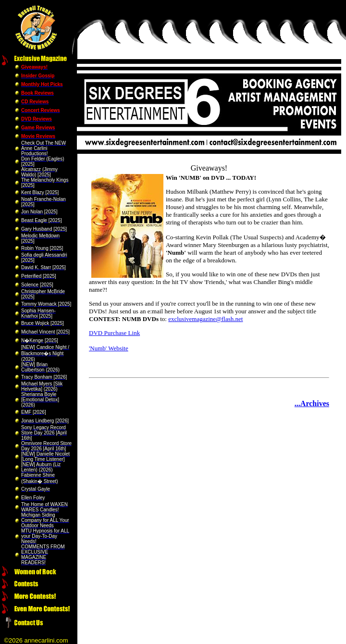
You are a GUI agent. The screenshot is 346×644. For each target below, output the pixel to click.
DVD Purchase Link (114, 333)
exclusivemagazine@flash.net (205, 319)
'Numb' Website (109, 348)
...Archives (312, 403)
